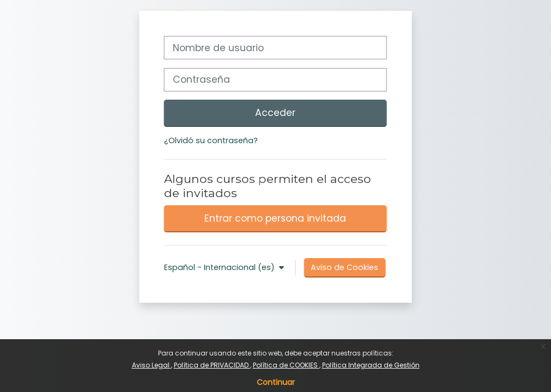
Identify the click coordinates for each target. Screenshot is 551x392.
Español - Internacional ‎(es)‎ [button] (220, 267)
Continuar (276, 382)
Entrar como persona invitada (275, 218)
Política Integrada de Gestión (371, 365)
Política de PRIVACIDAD (212, 365)
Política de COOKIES (286, 365)
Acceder (275, 113)
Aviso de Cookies (344, 267)
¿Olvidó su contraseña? (211, 140)
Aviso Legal (152, 365)
